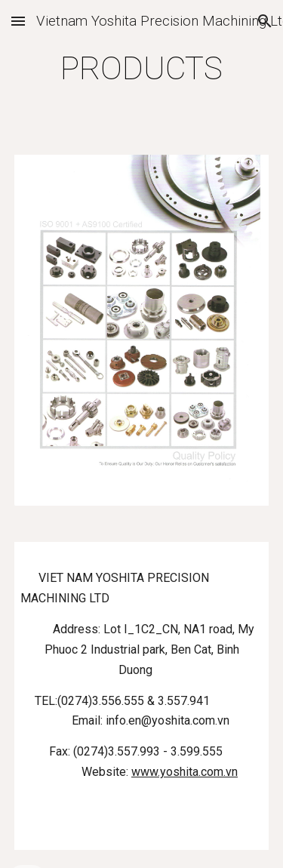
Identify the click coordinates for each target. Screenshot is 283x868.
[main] (142, 68)
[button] (18, 21)
